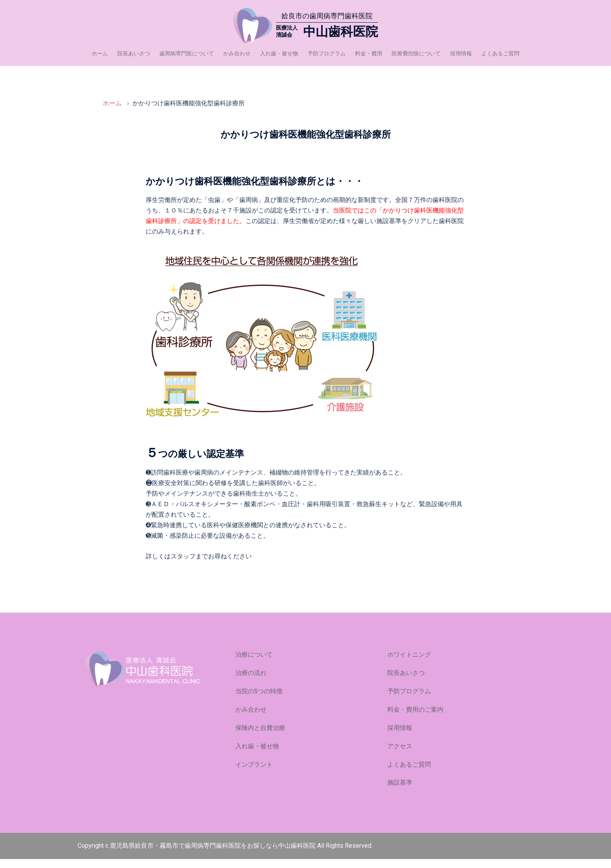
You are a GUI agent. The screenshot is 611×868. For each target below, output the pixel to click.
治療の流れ (251, 682)
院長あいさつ (134, 53)
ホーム (100, 53)
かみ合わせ (237, 53)
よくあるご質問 (500, 53)
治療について (254, 663)
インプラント (254, 773)
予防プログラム (327, 53)
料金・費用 (369, 53)
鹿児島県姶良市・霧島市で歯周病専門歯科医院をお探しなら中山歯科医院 (214, 855)
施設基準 (400, 791)
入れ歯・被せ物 (279, 53)
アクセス (400, 755)
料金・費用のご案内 (415, 718)
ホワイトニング (409, 663)
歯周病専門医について (187, 53)
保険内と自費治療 (260, 737)
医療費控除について (416, 53)
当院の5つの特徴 (259, 700)
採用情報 (461, 53)
